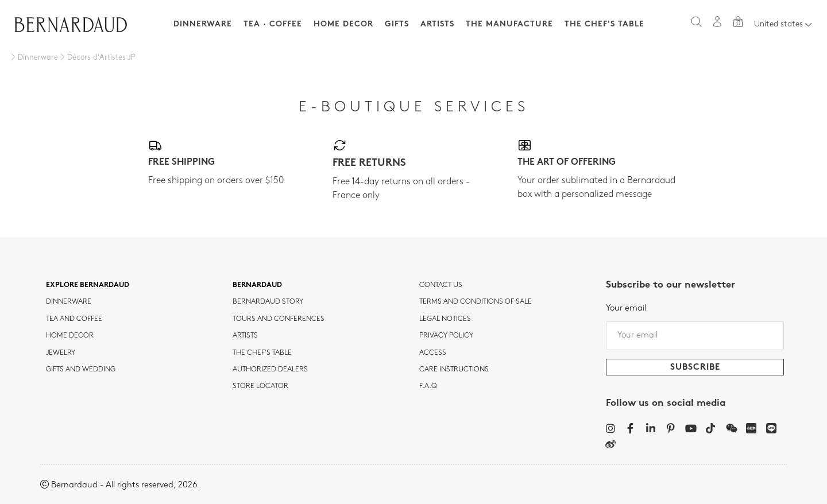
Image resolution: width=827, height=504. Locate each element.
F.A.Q (428, 386)
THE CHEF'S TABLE (262, 353)
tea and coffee (74, 319)
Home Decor (343, 24)
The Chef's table (604, 24)
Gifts (397, 24)
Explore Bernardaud (88, 285)
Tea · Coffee (273, 24)
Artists (437, 24)
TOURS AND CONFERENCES (279, 319)
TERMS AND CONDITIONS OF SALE (476, 302)
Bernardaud (257, 285)
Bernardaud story (268, 302)
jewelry (61, 353)
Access (433, 353)
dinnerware (69, 302)
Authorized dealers (270, 370)
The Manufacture (509, 24)
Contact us (441, 285)
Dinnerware (203, 24)
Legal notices (445, 319)
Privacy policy (446, 336)
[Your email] (695, 336)
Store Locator (260, 386)
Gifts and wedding (81, 370)
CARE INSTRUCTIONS (454, 370)
